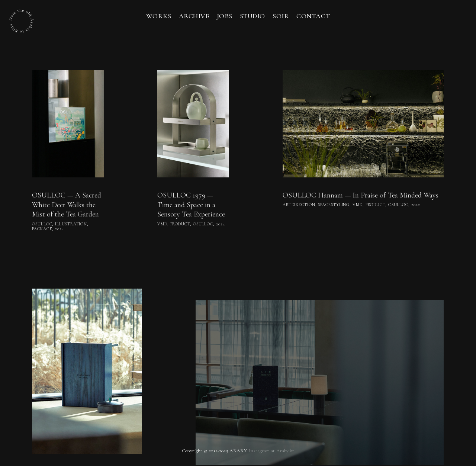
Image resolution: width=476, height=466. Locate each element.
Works (159, 16)
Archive (194, 16)
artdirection (299, 205)
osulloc (42, 224)
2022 (416, 205)
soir (281, 16)
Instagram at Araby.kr (271, 451)
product (180, 224)
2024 (59, 229)
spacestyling (334, 205)
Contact (313, 16)
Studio (253, 16)
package (42, 229)
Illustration (71, 224)
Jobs (225, 16)
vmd (162, 224)
